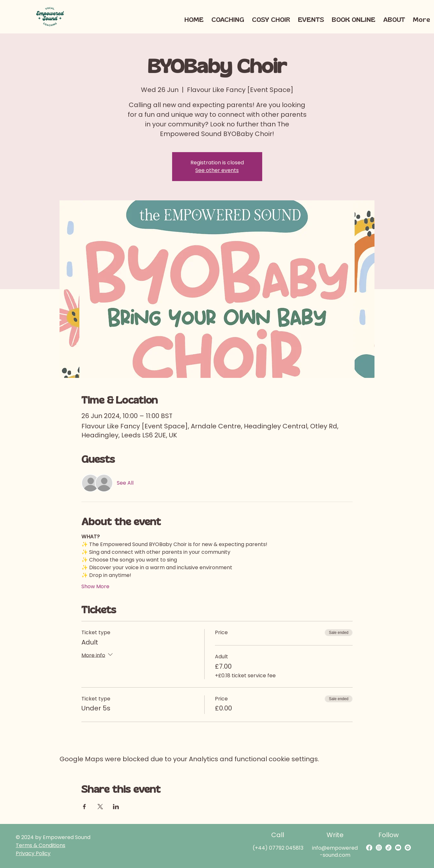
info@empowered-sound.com (335, 851)
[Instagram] (379, 848)
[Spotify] (408, 848)
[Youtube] (398, 848)
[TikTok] (388, 848)
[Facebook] (369, 848)
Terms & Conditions (41, 845)
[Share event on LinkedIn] (116, 807)
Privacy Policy (33, 853)
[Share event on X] (100, 807)
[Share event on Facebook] (84, 807)
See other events (217, 170)
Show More (95, 587)
